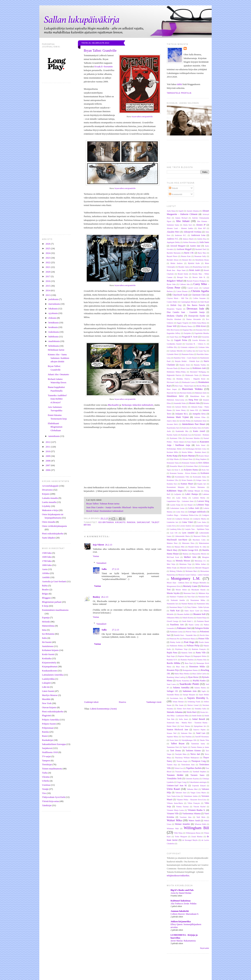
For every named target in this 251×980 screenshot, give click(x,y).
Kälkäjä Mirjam (194, 491)
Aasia (45, 569)
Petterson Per (174, 639)
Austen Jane (195, 246)
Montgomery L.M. (186, 578)
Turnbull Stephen (199, 772)
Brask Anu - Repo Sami (176, 270)
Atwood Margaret (178, 246)
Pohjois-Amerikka (51, 720)
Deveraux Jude (195, 309)
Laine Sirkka (182, 498)
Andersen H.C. (181, 235)
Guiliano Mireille (176, 351)
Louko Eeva (171, 526)
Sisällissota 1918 (50, 752)
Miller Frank (172, 568)
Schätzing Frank (194, 702)
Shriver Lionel (193, 705)
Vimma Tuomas (182, 807)
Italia (44, 638)
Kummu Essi (172, 484)
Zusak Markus (197, 837)
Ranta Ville (201, 653)
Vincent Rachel (199, 807)
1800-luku (47, 565)
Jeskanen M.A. (182, 414)
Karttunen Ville (176, 438)
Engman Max (188, 330)
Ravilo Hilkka (174, 663)
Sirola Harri (192, 712)
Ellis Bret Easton (173, 330)
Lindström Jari (172, 522)
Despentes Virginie (174, 309)
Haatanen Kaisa (188, 354)
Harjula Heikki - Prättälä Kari (187, 361)
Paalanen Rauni (203, 621)
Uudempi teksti (91, 702)
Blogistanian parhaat (52, 602)
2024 (48, 253)
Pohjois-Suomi (49, 724)
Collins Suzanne (199, 298)
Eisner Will (172, 326)
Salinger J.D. (172, 691)
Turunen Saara (197, 775)
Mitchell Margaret (202, 568)
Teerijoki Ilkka (181, 754)
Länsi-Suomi (48, 691)
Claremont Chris (199, 295)
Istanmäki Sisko (180, 403)
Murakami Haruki (198, 590)
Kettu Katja (172, 456)
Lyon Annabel (188, 533)
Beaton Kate (186, 256)
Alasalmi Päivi (173, 232)
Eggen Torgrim (183, 323)
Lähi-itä (46, 687)
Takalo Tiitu (204, 740)
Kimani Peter (187, 459)
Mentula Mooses (183, 561)
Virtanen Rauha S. (197, 810)
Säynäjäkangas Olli (189, 740)
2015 (48, 286)
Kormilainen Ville (182, 477)
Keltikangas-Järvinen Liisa (196, 449)
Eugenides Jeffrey (174, 333)
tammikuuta (54, 436)
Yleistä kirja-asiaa (50, 801)
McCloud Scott (173, 557)
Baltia (45, 586)
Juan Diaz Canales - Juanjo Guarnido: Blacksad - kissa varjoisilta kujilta (120, 507)
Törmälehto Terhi (174, 779)
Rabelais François (199, 649)
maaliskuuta (54, 341)
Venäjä (45, 789)
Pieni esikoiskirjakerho (53, 534)
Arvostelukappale (50, 486)
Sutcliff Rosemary (202, 737)
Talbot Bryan (178, 743)
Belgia (45, 594)
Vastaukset (101, 563)
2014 (48, 290)
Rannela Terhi (187, 653)
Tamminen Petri (173, 747)
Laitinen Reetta (199, 498)
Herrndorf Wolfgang (198, 372)
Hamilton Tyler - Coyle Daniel (185, 358)
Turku (45, 773)
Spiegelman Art (200, 726)
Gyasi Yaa (202, 351)
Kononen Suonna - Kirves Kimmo (183, 473)
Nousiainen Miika (198, 600)
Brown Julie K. (199, 277)
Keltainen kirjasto (50, 650)
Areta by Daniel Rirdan (181, 893)
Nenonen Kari (204, 597)
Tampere (46, 760)
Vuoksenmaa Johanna (191, 814)
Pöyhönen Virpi (181, 649)
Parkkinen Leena (176, 632)
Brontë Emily (183, 274)
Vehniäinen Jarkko (191, 796)
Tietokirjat (47, 764)
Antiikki (46, 577)
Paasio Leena (194, 625)
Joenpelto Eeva (199, 414)
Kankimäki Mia (182, 431)
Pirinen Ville (204, 639)
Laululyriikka (48, 679)
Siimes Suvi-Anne (184, 709)
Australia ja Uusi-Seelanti (54, 581)
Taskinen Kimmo (193, 751)
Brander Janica (184, 267)
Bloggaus (46, 598)
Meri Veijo (171, 564)
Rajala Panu (172, 653)
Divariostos (47, 490)
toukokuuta (54, 332)
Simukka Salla (200, 709)
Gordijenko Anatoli (174, 344)
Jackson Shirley (181, 407)
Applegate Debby (173, 242)
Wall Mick (201, 817)
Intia (44, 630)
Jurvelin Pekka (185, 421)
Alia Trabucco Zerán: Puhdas (183, 904)
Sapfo (204, 691)
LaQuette (178, 494)
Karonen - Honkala (202, 435)
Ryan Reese (193, 677)
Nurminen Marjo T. (177, 607)
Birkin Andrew (177, 263)
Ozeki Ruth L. (188, 621)
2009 (48, 456)
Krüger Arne (201, 480)
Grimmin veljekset (188, 347)
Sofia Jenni (183, 719)
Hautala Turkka (200, 365)
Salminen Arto (190, 691)
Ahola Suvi (187, 225)
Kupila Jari (202, 484)
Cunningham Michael (189, 302)
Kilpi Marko (174, 459)
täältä (179, 84)
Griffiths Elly (172, 347)
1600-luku (47, 557)
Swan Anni (174, 740)
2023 (48, 258)
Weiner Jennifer (182, 824)
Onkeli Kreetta (188, 618)
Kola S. (177, 470)
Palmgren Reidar (202, 628)
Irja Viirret (98, 545)
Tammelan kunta (198, 744)
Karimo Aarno (172, 435)
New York (47, 703)
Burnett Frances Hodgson (197, 281)
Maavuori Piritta (200, 536)
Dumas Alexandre (194, 319)
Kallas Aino (197, 428)
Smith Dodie (197, 716)
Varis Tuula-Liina (173, 796)
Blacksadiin (113, 405)
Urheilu (46, 781)
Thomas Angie (182, 761)
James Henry (181, 410)
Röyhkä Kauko (199, 681)
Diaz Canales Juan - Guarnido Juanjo (186, 312)
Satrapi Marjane (189, 695)
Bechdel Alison (173, 260)
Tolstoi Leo (179, 768)
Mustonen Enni (189, 593)
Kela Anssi (201, 445)
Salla (104, 569)
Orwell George (173, 621)
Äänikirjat (47, 805)
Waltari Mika (174, 820)
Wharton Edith (200, 824)
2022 (48, 262)
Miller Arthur (201, 564)
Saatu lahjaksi (49, 538)
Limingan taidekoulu (197, 512)
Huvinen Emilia (186, 393)
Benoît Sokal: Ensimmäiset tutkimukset (105, 511)
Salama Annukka (181, 687)
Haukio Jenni (185, 365)
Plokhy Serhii (175, 642)
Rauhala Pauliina (187, 660)
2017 (48, 276)
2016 (48, 281)
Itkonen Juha (194, 403)
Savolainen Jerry (177, 698)
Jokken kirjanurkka (181, 921)
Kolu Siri (205, 470)
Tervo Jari (195, 754)
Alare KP (202, 228)
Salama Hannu (200, 688)
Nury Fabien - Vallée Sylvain (198, 607)
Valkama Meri (192, 789)
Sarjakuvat (47, 748)
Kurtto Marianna (198, 487)
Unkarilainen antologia (198, 782)
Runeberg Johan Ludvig (176, 677)
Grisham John (204, 347)
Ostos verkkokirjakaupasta (54, 526)
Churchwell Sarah (180, 295)
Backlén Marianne (174, 253)
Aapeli (181, 211)
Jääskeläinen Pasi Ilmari (194, 424)
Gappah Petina (181, 340)
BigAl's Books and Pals (182, 890)
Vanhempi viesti (154, 702)
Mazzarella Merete (199, 554)
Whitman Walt (173, 828)
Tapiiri (185, 747)
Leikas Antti (194, 508)
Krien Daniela (187, 480)
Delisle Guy (176, 305)
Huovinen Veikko (192, 389)
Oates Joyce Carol (192, 611)
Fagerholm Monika (202, 333)
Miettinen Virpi (185, 564)
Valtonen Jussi (181, 793)
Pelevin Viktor (191, 632)
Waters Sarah (194, 821)
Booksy (96, 597)
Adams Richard (181, 218)
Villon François (194, 803)
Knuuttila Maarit (176, 466)
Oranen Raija (201, 618)
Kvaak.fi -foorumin (104, 66)
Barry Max (202, 253)
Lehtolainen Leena (177, 508)
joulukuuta (54, 299)
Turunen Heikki (175, 775)
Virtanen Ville (173, 814)
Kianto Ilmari (204, 456)
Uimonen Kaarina (192, 779)
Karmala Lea (186, 435)
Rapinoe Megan (184, 656)
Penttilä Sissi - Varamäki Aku (185, 635)
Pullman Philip (193, 646)
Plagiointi (47, 715)
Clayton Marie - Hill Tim (178, 298)
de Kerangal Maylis (190, 840)
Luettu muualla (49, 502)
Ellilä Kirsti (201, 326)
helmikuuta (54, 346)
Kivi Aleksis (204, 463)
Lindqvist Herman (182, 519)
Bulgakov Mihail (175, 281)
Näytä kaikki (204, 948)
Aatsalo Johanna (193, 211)
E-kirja (45, 606)
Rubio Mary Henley (182, 674)
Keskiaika (47, 658)
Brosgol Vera (183, 277)
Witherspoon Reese (193, 833)
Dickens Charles (175, 316)
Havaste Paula (172, 368)
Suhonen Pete (186, 733)
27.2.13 (115, 569)
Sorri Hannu (185, 726)
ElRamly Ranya (186, 326)
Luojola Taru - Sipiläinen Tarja (197, 529)
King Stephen (201, 459)
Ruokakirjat (47, 740)
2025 (48, 248)
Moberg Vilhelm (176, 571)
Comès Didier (172, 302)
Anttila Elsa (202, 239)
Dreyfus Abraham (174, 319)
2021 (48, 267)
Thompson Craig (198, 761)
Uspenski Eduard (199, 786)
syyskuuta (53, 313)
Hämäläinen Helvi (175, 396)
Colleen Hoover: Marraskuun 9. (185, 914)
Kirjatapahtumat (50, 666)
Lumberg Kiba (175, 529)
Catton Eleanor (182, 291)
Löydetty (46, 506)
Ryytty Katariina (183, 681)
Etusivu (122, 702)
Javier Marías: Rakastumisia (183, 941)
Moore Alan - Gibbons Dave (178, 583)
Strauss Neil (172, 733)
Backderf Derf (201, 249)
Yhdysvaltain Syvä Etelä (54, 797)
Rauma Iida (202, 660)
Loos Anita (202, 522)
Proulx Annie (204, 642)
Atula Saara (204, 242)
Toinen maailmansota (52, 769)
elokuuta (53, 318)
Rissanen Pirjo (173, 670)
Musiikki (46, 699)
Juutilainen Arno (200, 421)
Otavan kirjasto (49, 707)
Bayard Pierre (172, 256)
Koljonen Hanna (191, 470)
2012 (48, 442)
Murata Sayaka (173, 593)
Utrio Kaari (173, 789)
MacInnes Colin (199, 540)
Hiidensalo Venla (192, 375)
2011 (48, 447)
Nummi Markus (187, 604)
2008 (48, 461)
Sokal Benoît (199, 719)
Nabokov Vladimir (177, 597)
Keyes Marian (188, 456)
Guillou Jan (191, 351)
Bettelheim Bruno (202, 260)
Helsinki (46, 622)
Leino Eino (180, 512)
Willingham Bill (196, 828)
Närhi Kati (175, 611)
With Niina (178, 833)
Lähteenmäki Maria (182, 536)
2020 (48, 272)
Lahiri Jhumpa (191, 494)
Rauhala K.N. (172, 660)
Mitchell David (186, 568)
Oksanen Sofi (199, 614)
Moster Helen (181, 590)
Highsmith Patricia (174, 375)
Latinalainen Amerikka (53, 675)
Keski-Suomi (48, 654)
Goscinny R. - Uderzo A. (196, 344)
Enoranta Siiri (201, 330)
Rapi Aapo (171, 656)
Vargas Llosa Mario (198, 793)
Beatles (45, 589)
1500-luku (47, 553)
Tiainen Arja (172, 765)
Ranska (45, 732)
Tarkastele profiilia (179, 93)
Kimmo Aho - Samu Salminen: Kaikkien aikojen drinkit (58, 358)
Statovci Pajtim (199, 730)
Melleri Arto (190, 557)
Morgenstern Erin (173, 586)
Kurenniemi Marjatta (176, 487)
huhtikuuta (54, 337)
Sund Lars (201, 733)
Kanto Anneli (199, 431)
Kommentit (176, 194)
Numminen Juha (203, 604)
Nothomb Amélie (178, 600)
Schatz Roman (178, 702)
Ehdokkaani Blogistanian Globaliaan (55, 427)
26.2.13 (109, 545)
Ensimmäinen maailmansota (55, 610)
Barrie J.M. (189, 253)
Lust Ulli (174, 533)
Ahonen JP (201, 225)
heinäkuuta (54, 323)
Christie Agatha (200, 291)
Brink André (195, 270)
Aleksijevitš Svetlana (192, 232)
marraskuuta (55, 304)
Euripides (187, 333)
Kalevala (186, 428)
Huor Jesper (172, 389)
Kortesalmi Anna (199, 477)
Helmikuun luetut (56, 350)
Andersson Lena (198, 235)
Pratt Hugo (189, 642)
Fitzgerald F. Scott (190, 337)
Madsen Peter (172, 543)
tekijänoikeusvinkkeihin (178, 875)
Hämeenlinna (48, 626)
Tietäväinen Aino (188, 765)
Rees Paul (189, 663)
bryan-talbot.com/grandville (142, 117)
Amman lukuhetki (180, 911)
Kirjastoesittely (49, 663)
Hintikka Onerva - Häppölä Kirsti (191, 379)
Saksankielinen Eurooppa (54, 744)
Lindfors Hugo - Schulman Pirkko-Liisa (183, 515)
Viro (44, 793)
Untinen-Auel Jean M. (177, 786)
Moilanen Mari (191, 571)
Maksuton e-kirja (50, 510)
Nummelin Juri (172, 604)
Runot (45, 736)
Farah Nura (174, 337)
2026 (48, 244)
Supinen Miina (172, 737)
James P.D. (194, 410)
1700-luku (47, 561)
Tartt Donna (175, 751)
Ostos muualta (49, 522)
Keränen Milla (172, 452)
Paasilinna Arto (177, 625)
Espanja (46, 617)
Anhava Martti (188, 239)
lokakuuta (53, 309)
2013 (48, 295)
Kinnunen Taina (173, 463)
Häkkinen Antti (201, 393)
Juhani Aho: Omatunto (58, 374)
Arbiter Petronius (190, 242)
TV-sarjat (46, 756)
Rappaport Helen (200, 656)
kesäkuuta (53, 327)
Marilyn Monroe (50, 695)
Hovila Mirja (201, 386)
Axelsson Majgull (184, 249)
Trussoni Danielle (182, 772)
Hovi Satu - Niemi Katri (184, 386)
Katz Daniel (192, 442)
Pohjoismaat (48, 728)
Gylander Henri (173, 354)
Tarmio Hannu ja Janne (200, 747)
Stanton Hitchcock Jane (177, 730)
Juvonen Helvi (172, 424)
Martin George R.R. (190, 550)
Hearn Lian (185, 368)
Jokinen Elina (200, 417)
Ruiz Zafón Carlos (199, 674)
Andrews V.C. (173, 239)
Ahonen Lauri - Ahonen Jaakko (180, 228)
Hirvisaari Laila (173, 382)
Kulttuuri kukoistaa (181, 901)
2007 (48, 465)
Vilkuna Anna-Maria (175, 803)
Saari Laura (171, 684)
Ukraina (46, 777)
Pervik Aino (204, 635)
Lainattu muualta (50, 498)
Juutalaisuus (48, 646)
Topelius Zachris (194, 768)
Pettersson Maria (189, 639)
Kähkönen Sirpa (175, 491)
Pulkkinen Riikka (176, 646)
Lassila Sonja (175, 505)
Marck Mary (172, 550)
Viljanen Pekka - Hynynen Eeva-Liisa (191, 800)
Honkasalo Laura (189, 382)
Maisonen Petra (188, 543)
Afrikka (46, 573)
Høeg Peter (193, 400)
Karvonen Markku (193, 438)
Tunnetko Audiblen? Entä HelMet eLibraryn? (57, 399)
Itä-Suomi (47, 642)
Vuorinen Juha (185, 817)
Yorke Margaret (181, 837)
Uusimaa (46, 785)
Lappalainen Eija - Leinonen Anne (180, 501)
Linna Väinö (188, 522)
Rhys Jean (180, 667)
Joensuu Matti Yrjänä (178, 417)
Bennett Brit (187, 260)
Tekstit (173, 188)
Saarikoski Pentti (189, 684)
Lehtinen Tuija (203, 505)
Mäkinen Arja (204, 593)
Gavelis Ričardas (199, 340)
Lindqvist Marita (199, 519)
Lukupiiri (46, 683)
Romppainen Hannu (190, 670)
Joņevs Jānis (171, 421)
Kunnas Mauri (187, 484)
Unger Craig (182, 782)
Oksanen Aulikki (183, 614)
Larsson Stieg (203, 501)
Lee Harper (188, 505)
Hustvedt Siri (172, 393)
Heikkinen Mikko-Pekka (176, 372)
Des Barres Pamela (196, 305)
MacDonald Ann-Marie (177, 540)
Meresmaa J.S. (200, 561)
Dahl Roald (205, 302)
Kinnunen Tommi (189, 463)
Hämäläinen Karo (197, 396)
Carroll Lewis (193, 288)
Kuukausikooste (50, 671)
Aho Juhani (183, 221)
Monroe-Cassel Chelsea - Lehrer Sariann (194, 575)
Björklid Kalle (194, 263)
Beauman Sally (200, 256)
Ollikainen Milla (173, 618)
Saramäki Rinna (173, 695)
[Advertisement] (132, 971)
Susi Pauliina (187, 737)
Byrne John (171, 284)
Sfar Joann (179, 705)
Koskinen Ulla (172, 480)
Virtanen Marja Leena (175, 810)
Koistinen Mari (192, 466)
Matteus (186, 554)
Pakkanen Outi (184, 628)
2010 (48, 451)
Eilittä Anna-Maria (199, 323)
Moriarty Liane (190, 586)
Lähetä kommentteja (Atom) (103, 709)
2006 (48, 470)
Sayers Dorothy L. (198, 698)
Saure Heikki (204, 695)
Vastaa (96, 556)
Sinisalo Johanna (175, 712)
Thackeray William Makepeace (187, 758)
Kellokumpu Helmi (174, 449)
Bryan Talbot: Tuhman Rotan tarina (103, 504)
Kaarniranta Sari (173, 428)
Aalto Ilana (171, 211)
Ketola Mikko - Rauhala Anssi (194, 452)
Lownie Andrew (185, 526)
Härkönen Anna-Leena (176, 400)
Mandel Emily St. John (197, 547)
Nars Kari (191, 597)
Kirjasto (46, 494)
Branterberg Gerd (200, 267)
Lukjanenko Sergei (202, 526)
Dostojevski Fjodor (197, 316)
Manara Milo (180, 547)
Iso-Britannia (48, 634)
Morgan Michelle (199, 583)
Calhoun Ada (185, 284)
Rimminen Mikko (197, 667)
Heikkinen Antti (199, 368)
